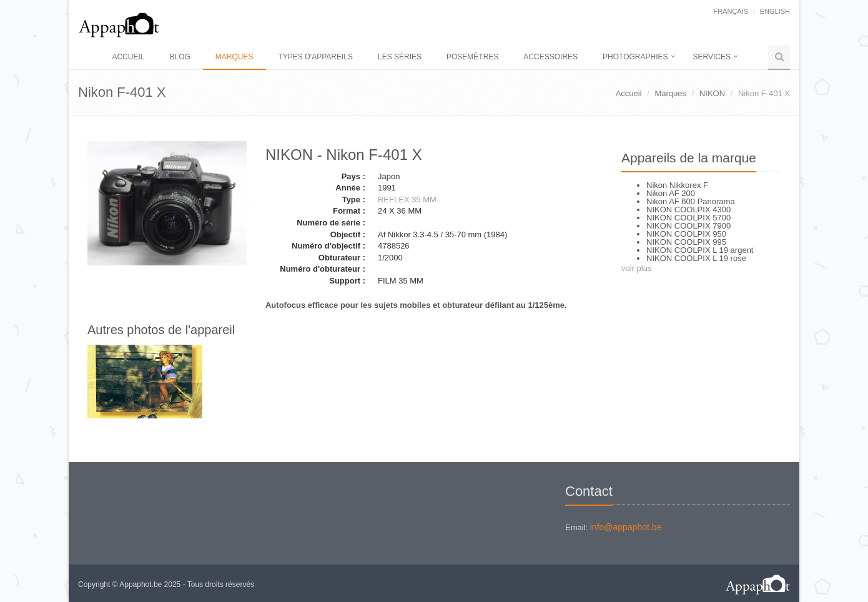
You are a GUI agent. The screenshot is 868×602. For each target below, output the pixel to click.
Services (712, 57)
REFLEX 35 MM (407, 200)
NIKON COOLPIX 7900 (688, 226)
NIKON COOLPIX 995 (686, 242)
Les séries (400, 57)
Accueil (128, 57)
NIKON (712, 93)
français (731, 11)
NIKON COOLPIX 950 (686, 234)
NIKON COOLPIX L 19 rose (696, 258)
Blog (180, 57)
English (775, 11)
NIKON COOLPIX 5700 (688, 218)
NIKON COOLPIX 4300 (688, 210)
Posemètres (472, 57)
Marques (234, 57)
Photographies (635, 57)
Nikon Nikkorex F (677, 185)
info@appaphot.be (626, 527)
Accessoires (550, 57)
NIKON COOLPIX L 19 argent (700, 250)
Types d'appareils (316, 57)
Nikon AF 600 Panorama (691, 201)
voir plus (636, 268)
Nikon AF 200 (671, 193)
